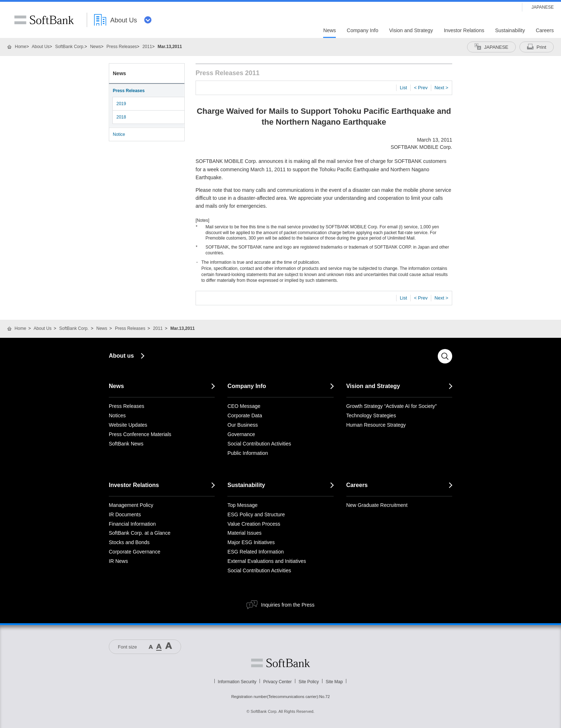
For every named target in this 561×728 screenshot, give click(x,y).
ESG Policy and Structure (256, 514)
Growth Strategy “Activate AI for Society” (392, 406)
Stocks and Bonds (129, 542)
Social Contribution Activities (259, 444)
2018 (121, 117)
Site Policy (309, 682)
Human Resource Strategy (376, 425)
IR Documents (125, 514)
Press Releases (122, 47)
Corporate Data (245, 415)
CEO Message (244, 406)
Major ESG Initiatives (251, 542)
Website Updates (128, 425)
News (95, 47)
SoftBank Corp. (70, 47)
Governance (241, 434)
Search (445, 356)
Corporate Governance (134, 552)
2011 (147, 47)
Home (21, 47)
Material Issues (244, 533)
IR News (118, 561)
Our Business (243, 425)
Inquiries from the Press (288, 605)
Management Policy (131, 505)
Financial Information (132, 524)
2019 (121, 104)
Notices (117, 415)
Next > (441, 88)
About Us (41, 47)
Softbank (280, 663)
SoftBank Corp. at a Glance (140, 533)
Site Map (334, 682)
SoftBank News (126, 444)
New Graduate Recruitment (377, 505)
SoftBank (44, 20)
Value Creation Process (254, 524)
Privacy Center (277, 682)
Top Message (242, 505)
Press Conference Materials (140, 434)
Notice (119, 134)
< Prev (421, 88)
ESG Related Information (256, 552)
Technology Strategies (371, 415)
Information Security (237, 682)
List (403, 88)
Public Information (248, 453)
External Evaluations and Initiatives (267, 561)
